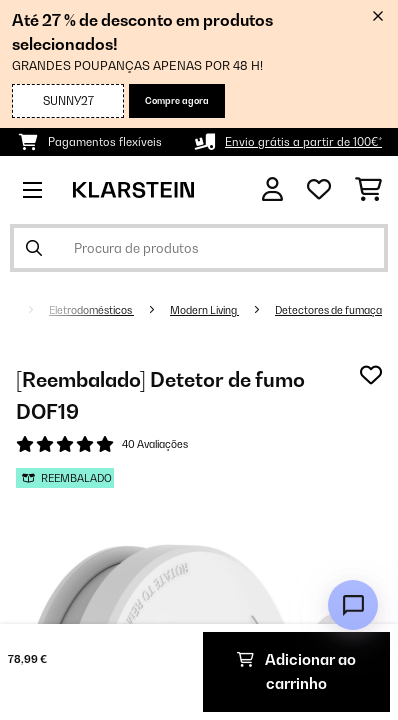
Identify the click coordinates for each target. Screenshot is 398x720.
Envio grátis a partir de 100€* (303, 142)
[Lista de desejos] (319, 190)
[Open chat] (353, 605)
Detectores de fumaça (328, 310)
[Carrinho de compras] (368, 190)
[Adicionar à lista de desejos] (371, 375)
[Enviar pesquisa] (34, 248)
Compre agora (177, 100)
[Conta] (272, 189)
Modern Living (204, 310)
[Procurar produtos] (199, 248)
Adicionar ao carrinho (296, 671)
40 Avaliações (155, 444)
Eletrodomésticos (91, 310)
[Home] (25, 310)
